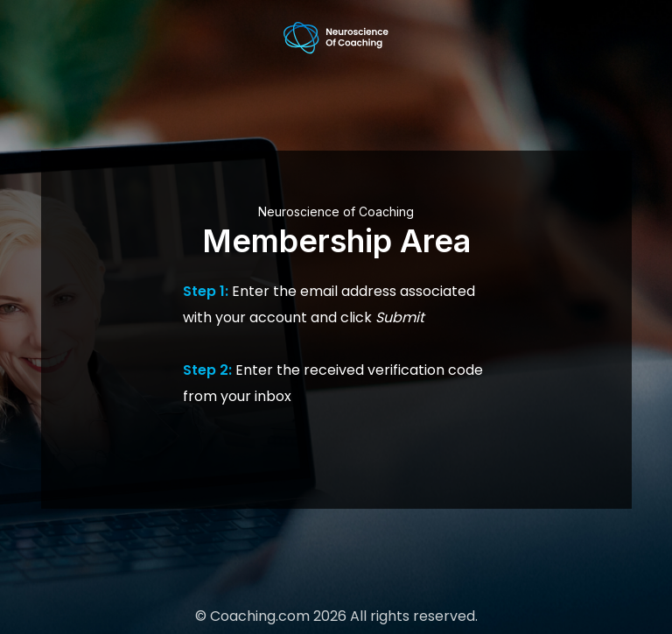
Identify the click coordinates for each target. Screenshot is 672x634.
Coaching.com (260, 616)
